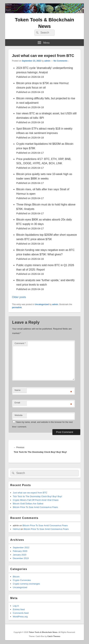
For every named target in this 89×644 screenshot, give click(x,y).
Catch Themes (54, 636)
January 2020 (20, 555)
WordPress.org (20, 617)
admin (47, 61)
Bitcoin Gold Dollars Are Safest (28, 504)
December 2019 (21, 558)
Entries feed (19, 609)
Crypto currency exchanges (26, 584)
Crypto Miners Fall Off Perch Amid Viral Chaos (36, 500)
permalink (17, 307)
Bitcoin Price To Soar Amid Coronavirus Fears (35, 507)
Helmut (16, 529)
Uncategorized (42, 304)
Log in (16, 606)
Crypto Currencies (22, 580)
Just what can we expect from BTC (30, 493)
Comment (20, 343)
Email (17, 403)
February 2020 (20, 551)
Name (18, 390)
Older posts (19, 297)
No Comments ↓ (61, 61)
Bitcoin (16, 577)
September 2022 (21, 548)
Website (19, 415)
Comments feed (21, 613)
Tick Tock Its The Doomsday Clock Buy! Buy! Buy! (37, 496)
